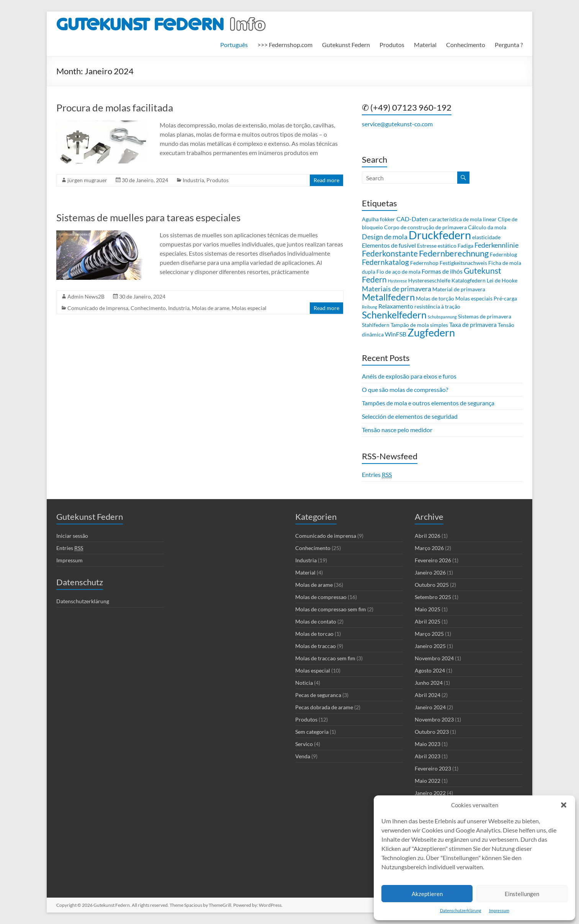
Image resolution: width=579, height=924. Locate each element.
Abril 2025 (428, 621)
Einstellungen (522, 894)
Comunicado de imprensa (98, 308)
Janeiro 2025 (430, 646)
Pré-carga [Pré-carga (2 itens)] (505, 298)
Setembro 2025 (433, 597)
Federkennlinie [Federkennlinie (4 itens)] (496, 245)
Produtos (392, 45)
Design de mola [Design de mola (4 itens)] (385, 237)
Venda (303, 756)
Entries (377, 475)
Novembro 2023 (434, 719)
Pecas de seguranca (318, 695)
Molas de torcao (314, 634)
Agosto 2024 (430, 670)
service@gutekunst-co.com (397, 124)
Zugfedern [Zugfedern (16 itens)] (431, 332)
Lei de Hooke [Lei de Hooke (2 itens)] (502, 280)
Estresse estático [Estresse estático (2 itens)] (437, 246)
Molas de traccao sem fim (325, 658)
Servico (304, 744)
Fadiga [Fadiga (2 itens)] (465, 246)
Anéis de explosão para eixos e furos (409, 376)
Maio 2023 (428, 744)
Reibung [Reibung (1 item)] (370, 307)
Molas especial (249, 308)
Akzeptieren (427, 894)
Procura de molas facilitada (115, 108)
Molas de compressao (321, 597)
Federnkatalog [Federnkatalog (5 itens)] (385, 262)
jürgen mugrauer (87, 180)
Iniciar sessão (72, 536)
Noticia (304, 683)
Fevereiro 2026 (433, 560)
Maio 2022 (428, 781)
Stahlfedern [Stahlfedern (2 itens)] (376, 325)
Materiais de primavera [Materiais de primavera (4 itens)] (397, 289)
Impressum (499, 910)
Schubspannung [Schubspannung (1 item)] (442, 317)
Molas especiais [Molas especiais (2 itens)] (474, 298)
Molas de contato (316, 621)
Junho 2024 (429, 683)
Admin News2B (86, 296)
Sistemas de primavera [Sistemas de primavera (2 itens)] (485, 316)
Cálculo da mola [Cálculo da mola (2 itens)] (487, 227)
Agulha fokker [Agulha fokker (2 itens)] (379, 219)
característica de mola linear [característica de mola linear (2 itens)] (463, 219)
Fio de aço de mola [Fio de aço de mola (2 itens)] (398, 272)
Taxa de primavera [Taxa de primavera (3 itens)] (473, 324)
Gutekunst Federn (346, 45)
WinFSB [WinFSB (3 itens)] (396, 334)
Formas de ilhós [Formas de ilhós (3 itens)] (442, 271)
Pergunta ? (509, 45)
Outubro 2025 (432, 585)
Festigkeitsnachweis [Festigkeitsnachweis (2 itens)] (463, 263)
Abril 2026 (428, 536)
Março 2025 (429, 634)
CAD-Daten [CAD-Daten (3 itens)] (412, 219)
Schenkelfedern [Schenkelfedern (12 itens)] (394, 315)
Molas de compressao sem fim (331, 609)
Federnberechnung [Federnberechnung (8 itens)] (454, 253)
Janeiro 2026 (430, 572)
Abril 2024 (428, 695)
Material (425, 45)
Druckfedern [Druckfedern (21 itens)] (440, 235)
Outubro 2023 (432, 732)
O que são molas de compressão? (405, 389)
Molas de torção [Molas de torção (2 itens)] (435, 298)
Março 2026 (429, 548)
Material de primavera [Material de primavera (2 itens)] (459, 289)
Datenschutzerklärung (461, 910)
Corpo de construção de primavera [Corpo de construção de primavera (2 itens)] (425, 227)
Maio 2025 (428, 609)
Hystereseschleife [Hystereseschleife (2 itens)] (429, 280)
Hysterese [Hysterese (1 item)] (397, 281)
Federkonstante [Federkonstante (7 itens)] (390, 253)
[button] (564, 805)
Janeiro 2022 (430, 793)
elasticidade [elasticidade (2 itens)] (486, 237)
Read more (326, 180)
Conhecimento (466, 45)
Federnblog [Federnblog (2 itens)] (503, 254)
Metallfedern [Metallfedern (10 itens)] (388, 297)
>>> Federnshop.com (285, 45)
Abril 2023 (428, 756)
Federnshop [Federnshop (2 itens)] (424, 263)
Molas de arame (211, 308)
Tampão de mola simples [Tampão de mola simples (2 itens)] (419, 325)
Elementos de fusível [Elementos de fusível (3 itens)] (389, 245)
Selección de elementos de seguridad (410, 416)
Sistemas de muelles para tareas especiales (148, 217)
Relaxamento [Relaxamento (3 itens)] (396, 306)
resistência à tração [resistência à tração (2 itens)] (437, 306)
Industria (193, 180)
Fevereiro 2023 (433, 768)
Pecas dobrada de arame (324, 707)
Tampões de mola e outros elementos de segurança (428, 403)
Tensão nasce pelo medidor (397, 430)
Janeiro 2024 (430, 707)
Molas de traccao (316, 646)
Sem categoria (312, 732)
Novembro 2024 (434, 658)
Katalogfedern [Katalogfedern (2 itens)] (469, 280)
